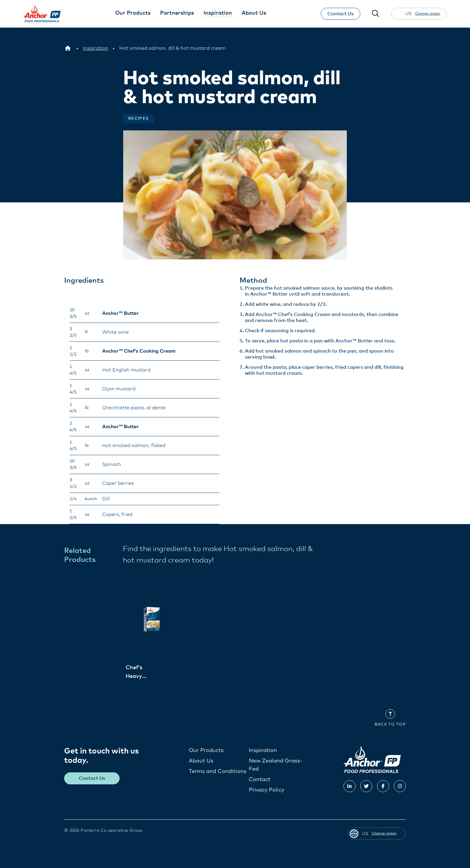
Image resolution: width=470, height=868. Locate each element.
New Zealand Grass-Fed (276, 765)
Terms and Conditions (218, 771)
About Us (201, 761)
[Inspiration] (96, 48)
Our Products (206, 750)
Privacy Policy (266, 790)
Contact (260, 779)
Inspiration (263, 750)
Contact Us (340, 14)
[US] (68, 48)
